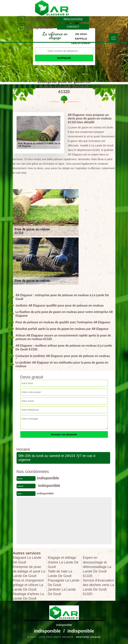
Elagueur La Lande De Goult (27, 560)
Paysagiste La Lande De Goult (64, 583)
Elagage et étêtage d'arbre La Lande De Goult (63, 562)
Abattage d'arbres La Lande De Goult (28, 596)
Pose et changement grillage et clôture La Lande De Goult (28, 585)
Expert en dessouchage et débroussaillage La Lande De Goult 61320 (97, 567)
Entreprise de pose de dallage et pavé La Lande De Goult (29, 571)
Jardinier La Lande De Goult (62, 592)
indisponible (39, 19)
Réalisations (73, 19)
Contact (73, 27)
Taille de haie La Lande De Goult (60, 574)
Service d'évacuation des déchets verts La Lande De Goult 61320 (98, 587)
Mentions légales (89, 637)
